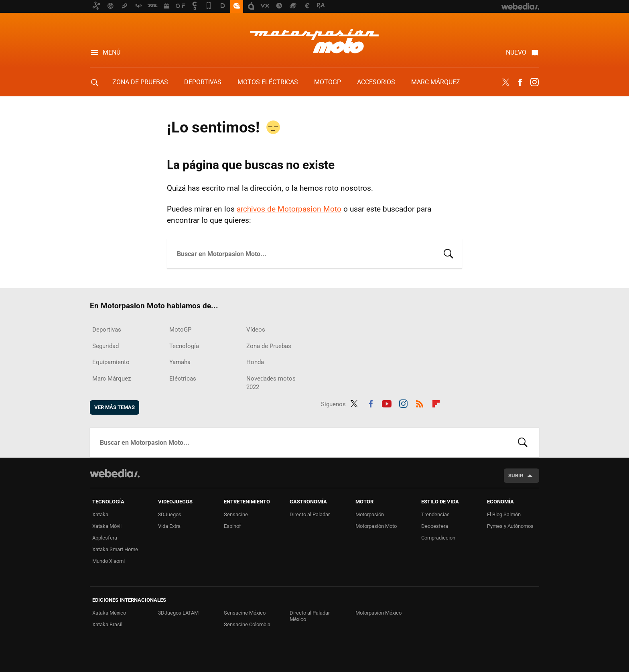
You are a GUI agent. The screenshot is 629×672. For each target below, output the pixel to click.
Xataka (100, 514)
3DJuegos (170, 514)
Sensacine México (245, 613)
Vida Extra (169, 526)
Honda (255, 362)
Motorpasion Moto (314, 41)
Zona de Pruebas (140, 82)
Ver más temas (115, 407)
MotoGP (328, 82)
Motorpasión (370, 514)
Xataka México (109, 613)
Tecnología (184, 346)
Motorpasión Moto (376, 526)
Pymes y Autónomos (510, 526)
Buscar (448, 253)
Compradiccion (438, 538)
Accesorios (376, 82)
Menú (112, 52)
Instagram (534, 82)
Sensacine (236, 514)
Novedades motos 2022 (271, 383)
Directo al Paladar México (310, 616)
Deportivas (203, 82)
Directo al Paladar (310, 514)
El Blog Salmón (504, 514)
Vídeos (256, 330)
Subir (516, 475)
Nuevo (516, 52)
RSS (420, 403)
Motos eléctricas (268, 82)
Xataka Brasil (107, 624)
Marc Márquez (436, 82)
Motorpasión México (378, 613)
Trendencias (435, 514)
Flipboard (436, 403)
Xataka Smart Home (115, 549)
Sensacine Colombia (247, 624)
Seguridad (106, 346)
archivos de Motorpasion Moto (289, 209)
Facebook (520, 82)
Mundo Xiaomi (109, 561)
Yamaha (180, 362)
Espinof (232, 526)
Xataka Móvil (107, 526)
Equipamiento (111, 362)
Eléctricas (183, 379)
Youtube (387, 403)
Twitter (505, 82)
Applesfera (105, 538)
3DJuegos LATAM (178, 613)
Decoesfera (435, 526)
